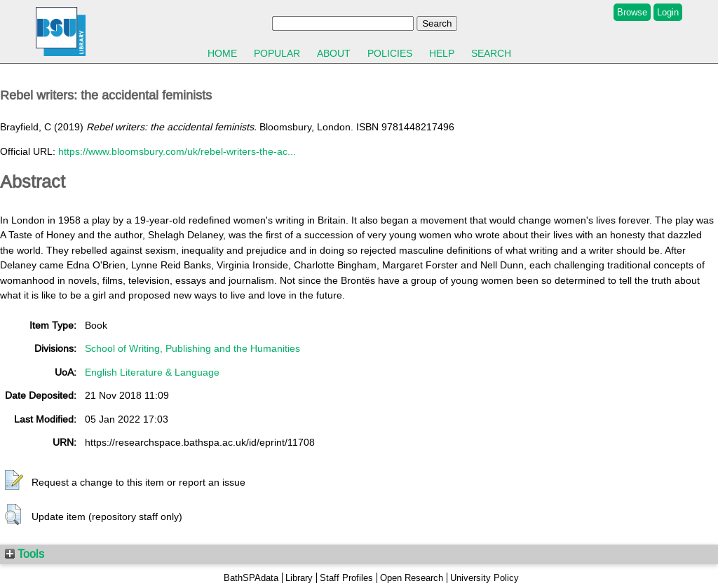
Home (222, 53)
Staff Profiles (346, 578)
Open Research (412, 578)
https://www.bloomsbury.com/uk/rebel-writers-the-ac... (177, 151)
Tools (25, 554)
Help (442, 53)
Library (299, 578)
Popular (277, 53)
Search (491, 53)
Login (668, 12)
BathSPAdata (251, 578)
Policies (390, 53)
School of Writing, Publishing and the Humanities (192, 348)
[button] (14, 481)
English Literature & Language (152, 372)
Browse (632, 12)
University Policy (485, 578)
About (334, 53)
